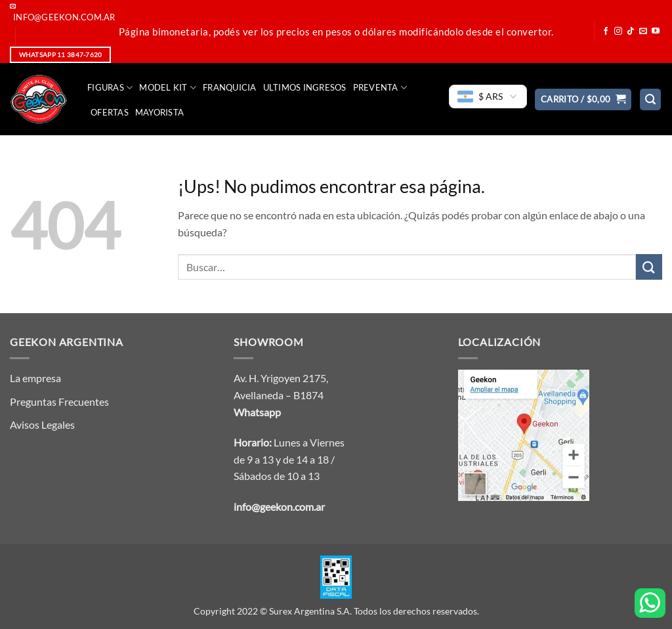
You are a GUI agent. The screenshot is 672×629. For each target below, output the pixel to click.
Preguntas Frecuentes (59, 401)
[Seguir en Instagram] (618, 32)
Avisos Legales (42, 424)
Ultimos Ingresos (305, 87)
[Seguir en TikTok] (631, 32)
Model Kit (168, 88)
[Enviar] (649, 267)
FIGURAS (110, 88)
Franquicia (230, 87)
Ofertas (110, 112)
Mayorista (159, 112)
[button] (583, 99)
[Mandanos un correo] (643, 32)
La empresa (35, 378)
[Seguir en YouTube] (656, 32)
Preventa (380, 88)
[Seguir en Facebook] (606, 32)
